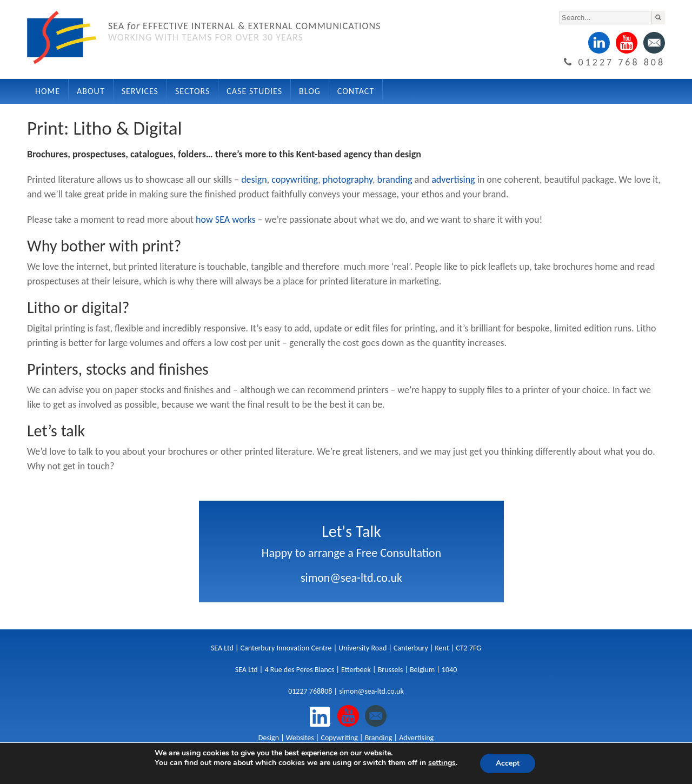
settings (441, 763)
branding (395, 180)
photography (348, 180)
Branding (379, 738)
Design (269, 738)
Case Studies (254, 91)
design (254, 180)
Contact (356, 91)
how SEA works (226, 220)
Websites (300, 738)
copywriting (295, 180)
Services (140, 91)
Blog (310, 91)
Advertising (416, 738)
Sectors (192, 91)
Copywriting (339, 738)
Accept (508, 763)
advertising (453, 180)
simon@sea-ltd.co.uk (351, 578)
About (91, 91)
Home (48, 91)
